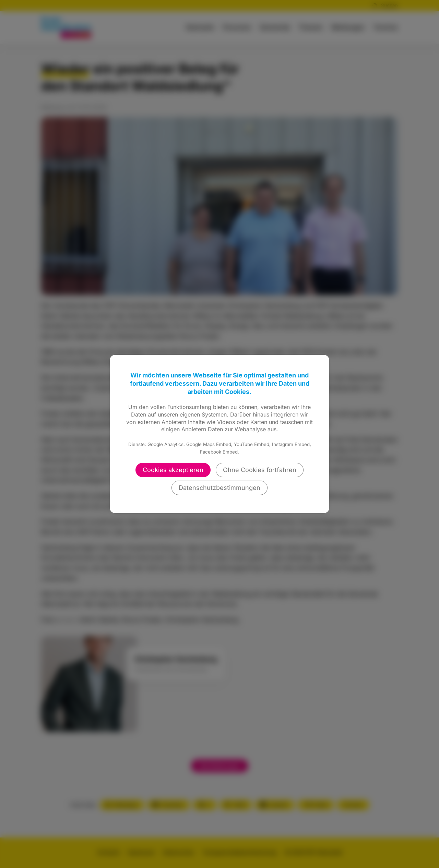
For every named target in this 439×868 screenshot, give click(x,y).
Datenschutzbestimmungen (219, 488)
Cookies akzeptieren (173, 470)
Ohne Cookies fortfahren (260, 470)
